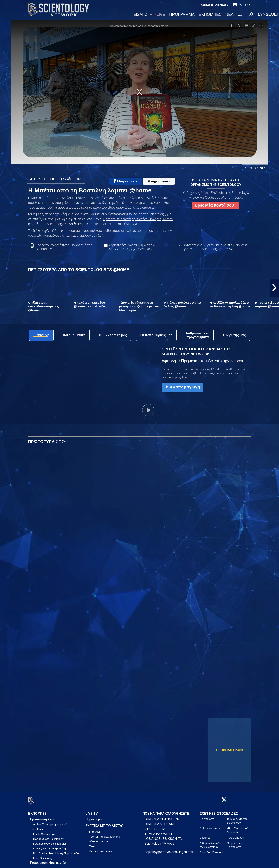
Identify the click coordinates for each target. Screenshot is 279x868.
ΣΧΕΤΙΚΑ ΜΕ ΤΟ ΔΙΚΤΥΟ (104, 824)
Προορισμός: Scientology (48, 837)
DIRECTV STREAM (159, 822)
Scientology (207, 817)
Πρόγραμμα (95, 817)
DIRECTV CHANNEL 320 (163, 817)
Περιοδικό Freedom (211, 850)
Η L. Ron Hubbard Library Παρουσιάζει (56, 851)
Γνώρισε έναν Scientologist (50, 841)
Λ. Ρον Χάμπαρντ (210, 826)
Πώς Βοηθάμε (235, 835)
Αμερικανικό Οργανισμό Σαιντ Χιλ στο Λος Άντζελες (123, 198)
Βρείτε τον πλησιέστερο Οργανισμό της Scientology (64, 247)
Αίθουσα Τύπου (98, 839)
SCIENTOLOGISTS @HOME (56, 179)
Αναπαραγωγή (182, 387)
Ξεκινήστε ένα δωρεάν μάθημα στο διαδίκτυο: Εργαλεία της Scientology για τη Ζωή (215, 247)
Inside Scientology (44, 832)
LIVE (161, 14)
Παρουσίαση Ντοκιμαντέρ (48, 860)
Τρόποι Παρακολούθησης (104, 834)
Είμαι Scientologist (44, 856)
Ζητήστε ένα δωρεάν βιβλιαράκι (132, 247)
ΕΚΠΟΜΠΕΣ (210, 14)
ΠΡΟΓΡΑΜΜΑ (182, 14)
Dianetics (205, 835)
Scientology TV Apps (159, 841)
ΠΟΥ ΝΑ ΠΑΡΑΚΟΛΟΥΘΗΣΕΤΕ (166, 811)
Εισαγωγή (95, 829)
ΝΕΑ (230, 14)
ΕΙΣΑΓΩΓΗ (143, 14)
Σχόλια (93, 844)
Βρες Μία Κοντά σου (216, 205)
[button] (274, 288)
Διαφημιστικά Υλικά (101, 849)
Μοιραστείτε (126, 181)
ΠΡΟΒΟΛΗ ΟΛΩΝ (230, 750)
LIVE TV (92, 811)
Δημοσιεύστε (159, 181)
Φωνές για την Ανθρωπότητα (51, 846)
